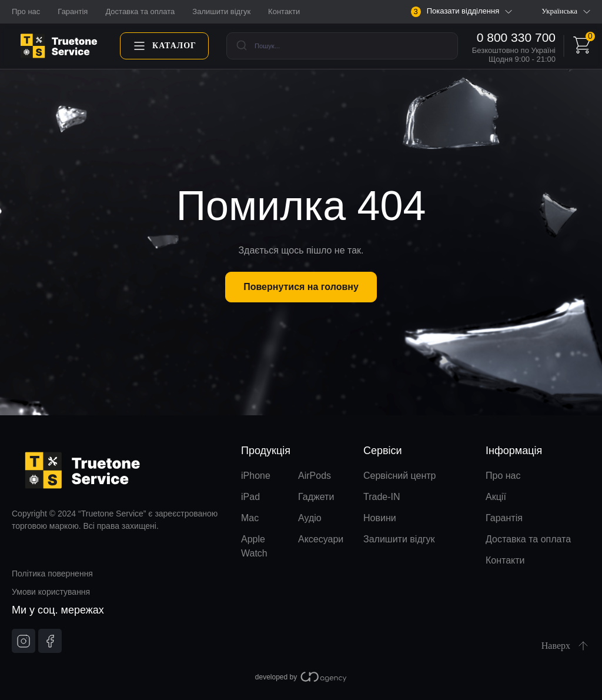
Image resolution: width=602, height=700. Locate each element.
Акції (496, 497)
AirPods (315, 476)
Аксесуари (321, 539)
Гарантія (73, 11)
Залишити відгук (221, 11)
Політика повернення (52, 574)
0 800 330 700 (516, 37)
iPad (250, 497)
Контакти (284, 11)
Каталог (164, 46)
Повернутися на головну (301, 287)
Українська (566, 11)
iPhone (256, 476)
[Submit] (241, 46)
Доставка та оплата (140, 11)
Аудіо (310, 518)
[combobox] (342, 46)
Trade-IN (382, 497)
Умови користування (51, 592)
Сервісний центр (400, 476)
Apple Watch (254, 546)
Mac (250, 518)
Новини (380, 518)
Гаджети (316, 497)
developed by (301, 677)
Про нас (26, 11)
